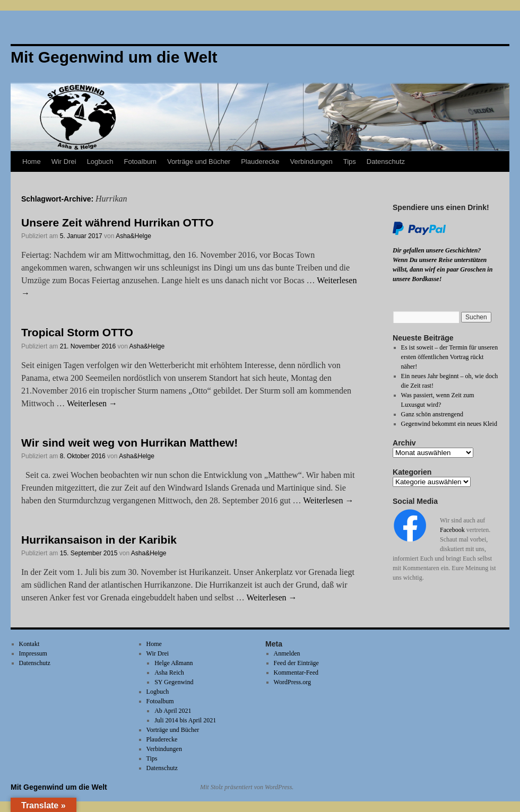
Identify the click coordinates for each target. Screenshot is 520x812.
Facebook (452, 530)
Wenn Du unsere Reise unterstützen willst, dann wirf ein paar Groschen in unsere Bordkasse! (443, 269)
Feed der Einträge (296, 663)
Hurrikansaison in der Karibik (99, 540)
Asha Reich (169, 673)
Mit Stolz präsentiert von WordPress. (247, 787)
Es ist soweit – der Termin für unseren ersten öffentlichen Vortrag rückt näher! (450, 357)
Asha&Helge (133, 236)
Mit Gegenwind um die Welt (59, 787)
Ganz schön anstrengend (432, 414)
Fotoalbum (140, 161)
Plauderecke (260, 161)
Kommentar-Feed (296, 673)
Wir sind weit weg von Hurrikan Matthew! (129, 443)
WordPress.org (292, 682)
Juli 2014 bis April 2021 (185, 720)
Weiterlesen (92, 403)
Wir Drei (64, 161)
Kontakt (29, 644)
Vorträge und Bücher (199, 161)
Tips (350, 161)
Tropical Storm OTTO (77, 332)
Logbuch (100, 161)
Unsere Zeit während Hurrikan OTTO (118, 222)
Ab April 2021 (173, 711)
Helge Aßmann (174, 663)
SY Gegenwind (174, 682)
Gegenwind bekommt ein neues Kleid (449, 424)
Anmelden (287, 653)
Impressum (33, 653)
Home (32, 161)
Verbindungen (311, 161)
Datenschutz (386, 161)
